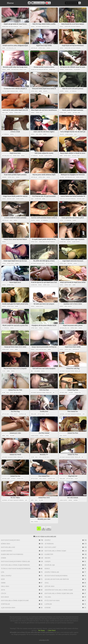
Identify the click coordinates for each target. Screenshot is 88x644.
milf (32, 371)
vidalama (34, 414)
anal (7, 436)
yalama (41, 156)
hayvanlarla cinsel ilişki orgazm (59, 593)
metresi (70, 263)
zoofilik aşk (23, 414)
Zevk (11, 220)
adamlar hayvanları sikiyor (39, 70)
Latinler (48, 604)
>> (49, 528)
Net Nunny (42, 630)
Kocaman (46, 328)
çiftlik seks (49, 263)
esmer (45, 134)
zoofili (62, 91)
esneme (48, 608)
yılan (47, 414)
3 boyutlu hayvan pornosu (68, 199)
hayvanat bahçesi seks (43, 27)
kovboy (71, 393)
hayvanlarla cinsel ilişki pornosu (15, 565)
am (54, 393)
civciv (12, 349)
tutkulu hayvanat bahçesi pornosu (16, 569)
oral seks (5, 113)
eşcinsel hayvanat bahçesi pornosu (70, 414)
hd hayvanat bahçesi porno (56, 576)
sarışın (62, 70)
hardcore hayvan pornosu (10, 27)
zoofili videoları (52, 572)
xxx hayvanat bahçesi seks (10, 91)
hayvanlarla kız (11, 48)
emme (4, 48)
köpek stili (78, 393)
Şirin (3, 436)
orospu (45, 91)
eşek (32, 199)
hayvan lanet (77, 113)
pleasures (77, 70)
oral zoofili (68, 306)
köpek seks (42, 48)
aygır (4, 393)
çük (84, 414)
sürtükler (34, 48)
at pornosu (73, 91)
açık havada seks (8, 608)
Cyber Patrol (52, 630)
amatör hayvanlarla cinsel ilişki (59, 590)
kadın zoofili (69, 70)
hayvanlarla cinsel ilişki (19, 70)
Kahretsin (52, 70)
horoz (33, 27)
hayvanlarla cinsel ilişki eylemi (15, 600)
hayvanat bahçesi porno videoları (70, 371)
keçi (8, 393)
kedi (21, 27)
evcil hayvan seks (41, 349)
